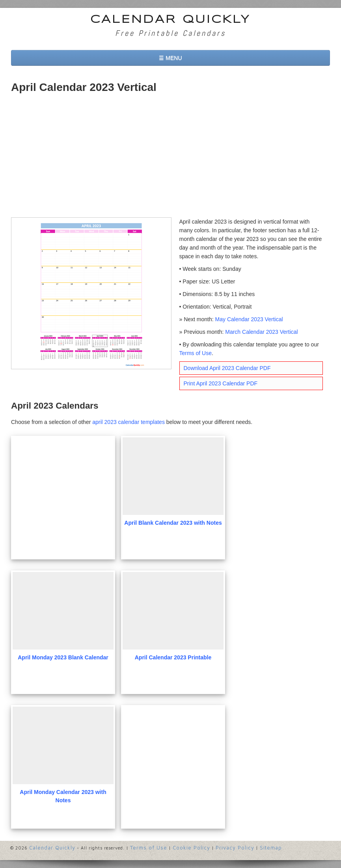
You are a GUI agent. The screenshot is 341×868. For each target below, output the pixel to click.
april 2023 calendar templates (129, 422)
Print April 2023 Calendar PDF (221, 383)
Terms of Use (196, 353)
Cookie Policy (191, 848)
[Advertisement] (170, 158)
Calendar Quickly (170, 20)
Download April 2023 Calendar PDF (227, 368)
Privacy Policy (235, 848)
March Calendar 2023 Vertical (261, 332)
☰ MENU (170, 58)
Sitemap (271, 848)
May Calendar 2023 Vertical (249, 319)
